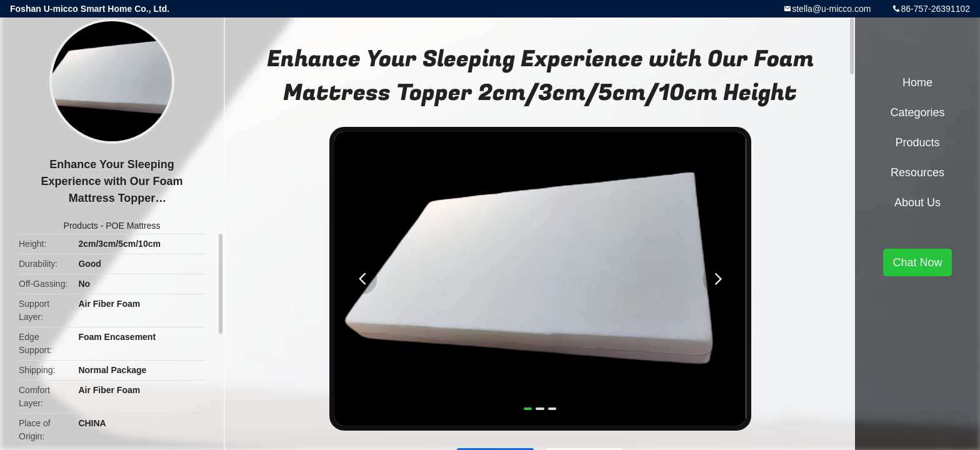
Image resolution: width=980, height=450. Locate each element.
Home (917, 82)
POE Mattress (133, 226)
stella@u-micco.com (831, 9)
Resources (917, 172)
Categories (917, 112)
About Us (917, 202)
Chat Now (917, 262)
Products (81, 226)
